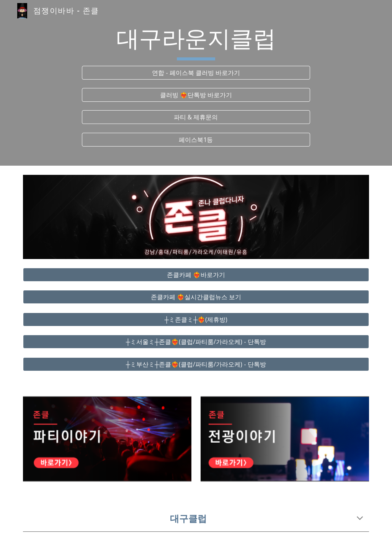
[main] (196, 42)
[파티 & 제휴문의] (196, 117)
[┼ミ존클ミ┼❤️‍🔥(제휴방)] (196, 319)
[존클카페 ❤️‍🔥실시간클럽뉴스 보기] (196, 297)
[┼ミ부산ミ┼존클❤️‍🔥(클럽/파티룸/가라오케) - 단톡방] (196, 364)
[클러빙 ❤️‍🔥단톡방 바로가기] (196, 95)
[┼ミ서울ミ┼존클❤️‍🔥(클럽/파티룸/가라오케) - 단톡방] (196, 342)
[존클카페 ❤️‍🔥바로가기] (196, 275)
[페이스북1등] (196, 140)
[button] (360, 519)
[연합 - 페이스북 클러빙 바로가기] (196, 73)
